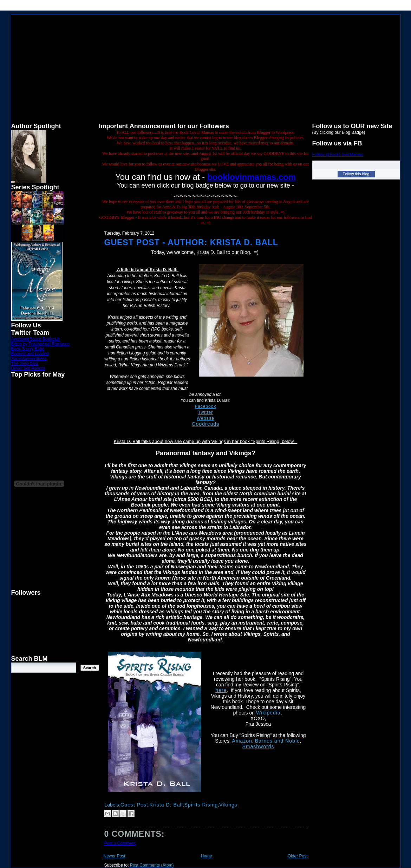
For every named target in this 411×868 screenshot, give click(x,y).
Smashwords (258, 746)
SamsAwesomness (29, 359)
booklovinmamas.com (252, 177)
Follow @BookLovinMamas (338, 155)
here (221, 690)
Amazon (242, 741)
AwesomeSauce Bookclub (36, 339)
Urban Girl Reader (28, 368)
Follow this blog (356, 174)
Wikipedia (268, 713)
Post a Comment (120, 843)
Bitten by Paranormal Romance (41, 344)
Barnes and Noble (278, 741)
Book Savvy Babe (28, 349)
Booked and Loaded (30, 354)
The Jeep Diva (25, 364)
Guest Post (134, 805)
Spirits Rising (201, 805)
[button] (206, 718)
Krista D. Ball (166, 805)
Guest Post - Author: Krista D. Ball (191, 242)
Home (207, 856)
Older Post (298, 856)
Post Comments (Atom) (152, 865)
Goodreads (205, 424)
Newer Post (115, 856)
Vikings (228, 805)
